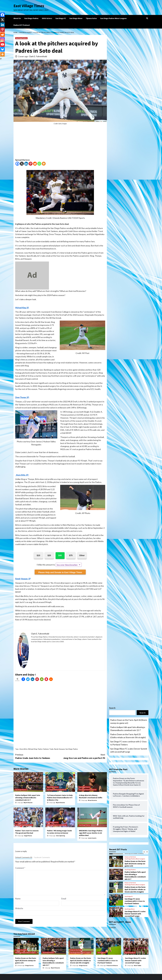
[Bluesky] (2, 49)
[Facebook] (17, 164)
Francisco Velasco (112, 965)
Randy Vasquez (59, 749)
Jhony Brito (23, 749)
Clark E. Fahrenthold (38, 56)
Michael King (33, 749)
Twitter (112, 927)
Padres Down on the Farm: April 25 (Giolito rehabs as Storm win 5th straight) (128, 736)
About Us (17, 18)
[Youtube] (2, 44)
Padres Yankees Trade (46, 749)
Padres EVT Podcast (22, 25)
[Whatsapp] (39, 164)
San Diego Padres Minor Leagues (113, 18)
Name (18, 899)
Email (64, 899)
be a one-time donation (67, 565)
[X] (22, 164)
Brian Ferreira (92, 800)
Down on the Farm (130, 857)
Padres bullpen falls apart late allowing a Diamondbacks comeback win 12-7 (28, 798)
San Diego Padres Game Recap (57, 790)
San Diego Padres (31, 18)
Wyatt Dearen (28, 803)
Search (112, 708)
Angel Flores (28, 836)
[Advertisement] (60, 143)
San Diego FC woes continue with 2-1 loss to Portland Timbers (128, 743)
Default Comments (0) (24, 857)
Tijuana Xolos (91, 18)
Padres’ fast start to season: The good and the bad (27, 832)
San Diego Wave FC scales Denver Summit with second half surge (129, 750)
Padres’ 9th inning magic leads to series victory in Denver (59, 832)
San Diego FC (61, 18)
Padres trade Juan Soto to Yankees (38, 756)
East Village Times (29, 6)
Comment (20, 868)
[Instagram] (2, 40)
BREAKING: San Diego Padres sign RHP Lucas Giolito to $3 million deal (91, 833)
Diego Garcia (29, 965)
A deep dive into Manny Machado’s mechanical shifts (91, 796)
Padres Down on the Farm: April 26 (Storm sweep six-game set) (129, 721)
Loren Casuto (92, 838)
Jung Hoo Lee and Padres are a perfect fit (83, 756)
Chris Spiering (60, 836)
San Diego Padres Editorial (88, 790)
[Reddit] (35, 164)
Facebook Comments (42, 857)
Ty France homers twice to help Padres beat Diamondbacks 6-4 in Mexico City (60, 798)
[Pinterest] (31, 164)
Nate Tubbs (138, 965)
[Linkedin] (26, 164)
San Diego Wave (76, 18)
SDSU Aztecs (47, 18)
